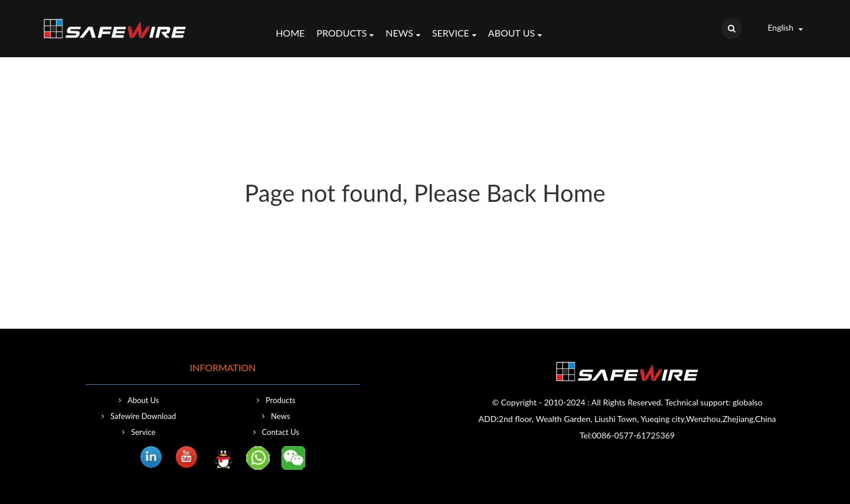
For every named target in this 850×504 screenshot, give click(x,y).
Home (290, 33)
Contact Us (281, 432)
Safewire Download (143, 416)
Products (345, 34)
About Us (515, 34)
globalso (748, 402)
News (403, 34)
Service (454, 34)
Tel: (586, 435)
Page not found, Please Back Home (425, 193)
